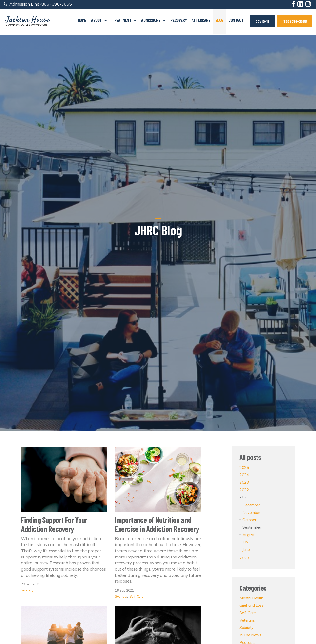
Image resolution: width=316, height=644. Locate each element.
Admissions (151, 20)
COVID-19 (262, 21)
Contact (236, 20)
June (246, 549)
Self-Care (137, 596)
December (251, 505)
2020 (244, 558)
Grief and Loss (251, 605)
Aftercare (201, 20)
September (252, 527)
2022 (244, 490)
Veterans (247, 620)
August (248, 535)
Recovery (178, 20)
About (97, 20)
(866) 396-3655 (56, 4)
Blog (219, 20)
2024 (244, 475)
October (249, 520)
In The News (250, 635)
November (251, 512)
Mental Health (251, 598)
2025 (244, 467)
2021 (244, 497)
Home (82, 20)
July (245, 542)
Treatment (122, 20)
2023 (244, 482)
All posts (250, 457)
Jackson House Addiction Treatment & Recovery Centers (27, 21)
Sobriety (27, 590)
